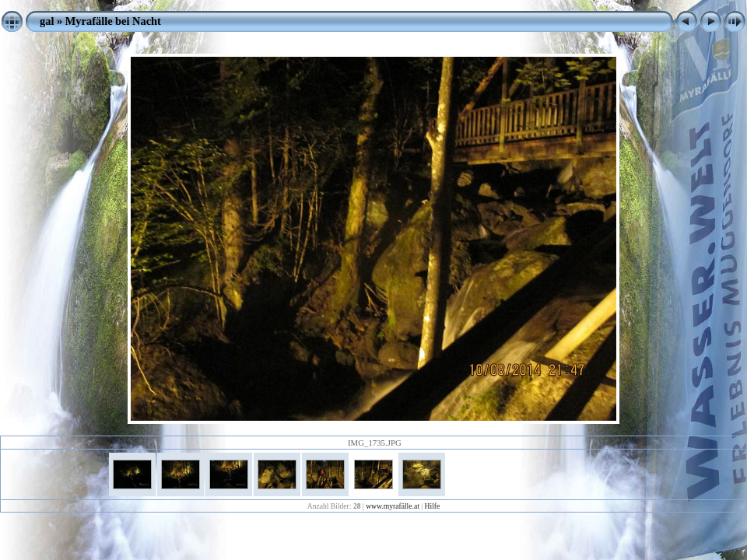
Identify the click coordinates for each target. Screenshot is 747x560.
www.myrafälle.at (393, 506)
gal (47, 21)
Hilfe (433, 506)
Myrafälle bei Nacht (113, 21)
